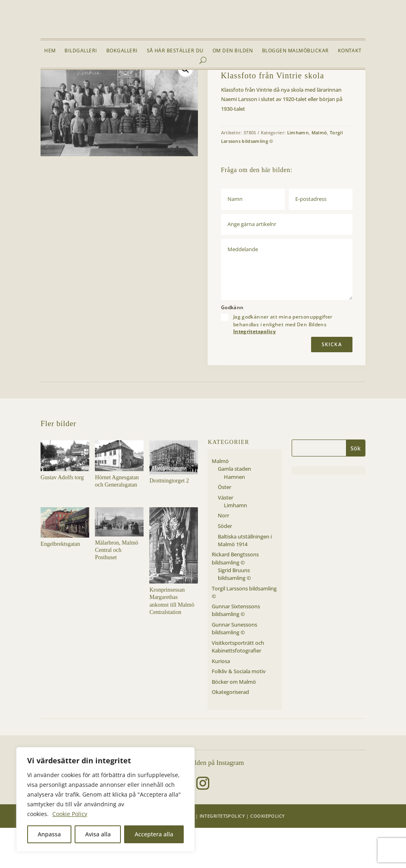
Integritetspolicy (255, 371)
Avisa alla (98, 834)
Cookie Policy (70, 814)
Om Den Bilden (233, 51)
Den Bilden (180, 856)
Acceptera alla (154, 834)
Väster (112, 89)
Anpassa (49, 834)
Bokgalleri (122, 51)
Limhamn (134, 89)
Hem (50, 51)
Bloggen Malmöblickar (295, 51)
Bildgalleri (81, 51)
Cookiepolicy (267, 856)
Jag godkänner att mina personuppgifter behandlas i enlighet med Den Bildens (283, 364)
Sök (356, 488)
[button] (185, 109)
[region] (105, 799)
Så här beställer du (175, 51)
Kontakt (350, 51)
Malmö (92, 89)
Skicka (332, 384)
